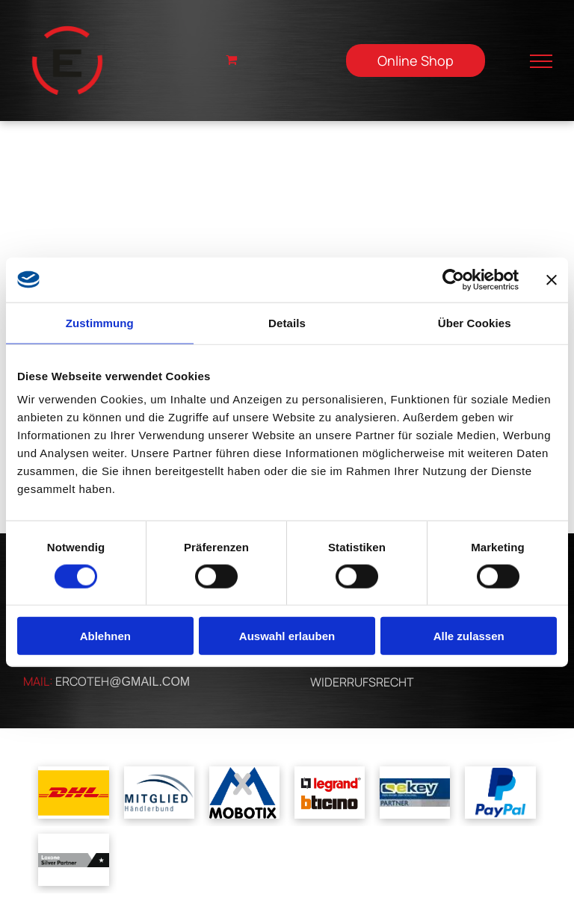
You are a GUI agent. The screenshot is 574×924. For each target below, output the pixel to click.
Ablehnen (105, 636)
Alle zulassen (469, 636)
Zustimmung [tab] (100, 322)
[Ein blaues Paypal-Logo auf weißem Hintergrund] (500, 793)
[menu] (541, 61)
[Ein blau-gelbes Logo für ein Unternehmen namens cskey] (415, 793)
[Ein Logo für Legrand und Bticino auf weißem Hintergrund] (330, 793)
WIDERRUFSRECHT (362, 682)
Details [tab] (287, 322)
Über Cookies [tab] (475, 322)
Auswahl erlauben (287, 636)
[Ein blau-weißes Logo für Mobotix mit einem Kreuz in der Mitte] (244, 793)
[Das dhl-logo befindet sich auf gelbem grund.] (73, 793)
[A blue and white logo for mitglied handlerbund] (159, 793)
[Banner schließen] (552, 279)
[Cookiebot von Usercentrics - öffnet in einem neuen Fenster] (453, 279)
